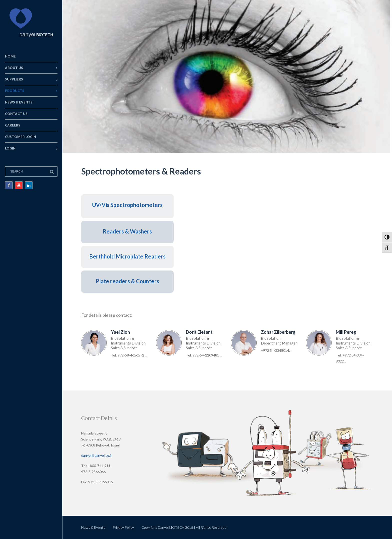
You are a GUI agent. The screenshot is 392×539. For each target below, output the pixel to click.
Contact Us (16, 114)
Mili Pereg (346, 332)
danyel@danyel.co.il (96, 455)
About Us (14, 68)
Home (10, 56)
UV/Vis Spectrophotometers (127, 205)
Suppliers (14, 79)
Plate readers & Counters (127, 281)
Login (10, 148)
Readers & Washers (127, 231)
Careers (13, 125)
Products (15, 91)
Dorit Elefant (199, 332)
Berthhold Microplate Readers (127, 256)
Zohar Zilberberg (278, 332)
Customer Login (20, 137)
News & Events (19, 102)
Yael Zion (120, 332)
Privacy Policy (123, 527)
